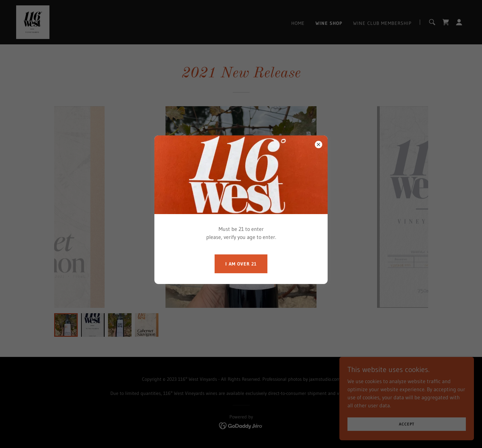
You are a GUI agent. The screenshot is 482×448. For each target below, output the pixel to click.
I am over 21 (241, 264)
